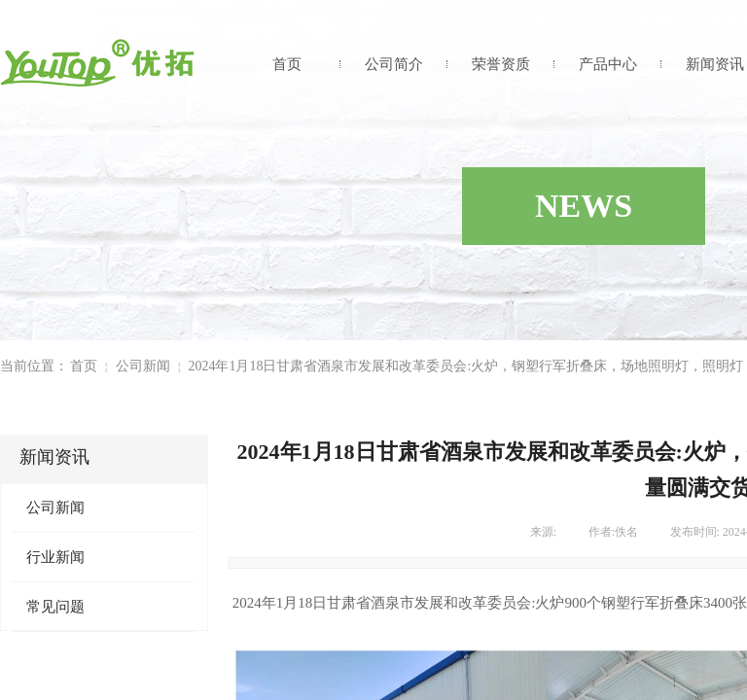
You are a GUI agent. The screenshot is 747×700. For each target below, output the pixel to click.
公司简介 (394, 64)
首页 (287, 64)
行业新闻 (55, 557)
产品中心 (608, 64)
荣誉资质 (501, 64)
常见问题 (55, 607)
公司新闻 (143, 366)
